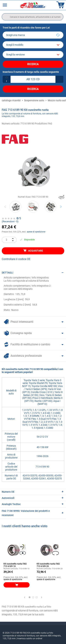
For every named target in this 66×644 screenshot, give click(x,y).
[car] (33, 55)
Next (61, 207)
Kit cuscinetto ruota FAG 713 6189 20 (48, 565)
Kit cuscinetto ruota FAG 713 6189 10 (15, 565)
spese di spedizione (36, 232)
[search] (33, 17)
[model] (33, 45)
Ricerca (33, 64)
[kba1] (33, 79)
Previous (5, 207)
